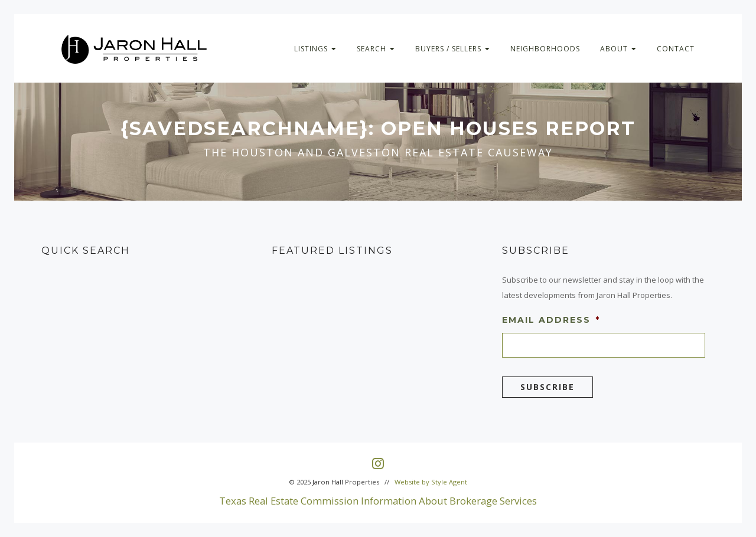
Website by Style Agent (431, 482)
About (618, 49)
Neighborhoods (545, 49)
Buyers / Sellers (453, 49)
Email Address (551, 320)
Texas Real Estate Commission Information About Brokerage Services (378, 501)
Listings (315, 49)
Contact (676, 49)
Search (376, 49)
